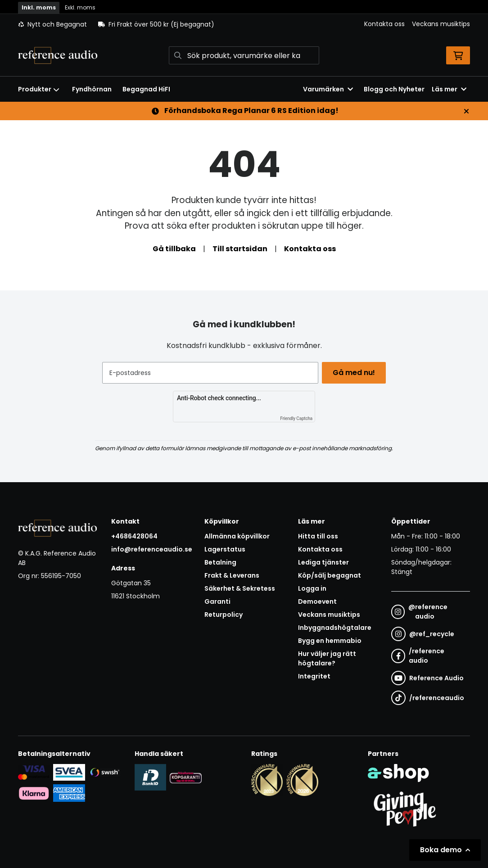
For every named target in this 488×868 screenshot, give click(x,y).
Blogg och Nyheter (394, 89)
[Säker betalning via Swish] (104, 772)
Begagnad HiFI (146, 89)
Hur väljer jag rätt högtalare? (327, 658)
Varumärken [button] (328, 89)
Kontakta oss (384, 24)
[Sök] (244, 55)
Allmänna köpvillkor (237, 536)
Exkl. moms (80, 7)
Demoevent (317, 601)
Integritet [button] (314, 676)
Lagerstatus (225, 549)
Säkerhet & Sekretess (240, 588)
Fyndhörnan (92, 89)
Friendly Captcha (296, 418)
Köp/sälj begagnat (330, 575)
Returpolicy (224, 615)
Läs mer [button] (449, 89)
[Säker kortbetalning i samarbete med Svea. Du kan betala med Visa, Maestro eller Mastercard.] (34, 772)
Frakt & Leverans (232, 575)
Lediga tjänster (323, 562)
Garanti (217, 601)
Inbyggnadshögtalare (335, 628)
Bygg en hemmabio (330, 641)
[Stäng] (466, 111)
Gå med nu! (356, 373)
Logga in (312, 588)
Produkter (39, 89)
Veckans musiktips (441, 24)
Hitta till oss (318, 536)
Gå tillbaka (174, 249)
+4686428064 (134, 536)
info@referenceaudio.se (152, 549)
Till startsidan (240, 249)
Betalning (220, 562)
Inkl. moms (39, 7)
